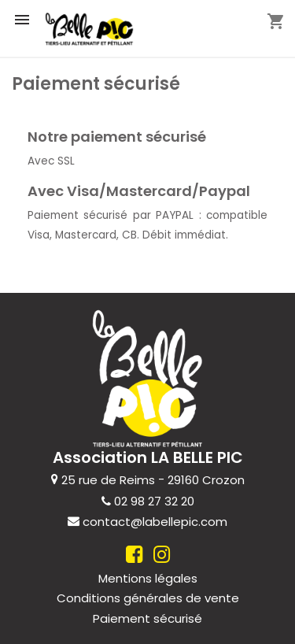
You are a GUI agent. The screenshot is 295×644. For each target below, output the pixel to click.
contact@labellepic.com (155, 522)
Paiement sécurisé (147, 618)
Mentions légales (148, 577)
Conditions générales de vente (148, 598)
